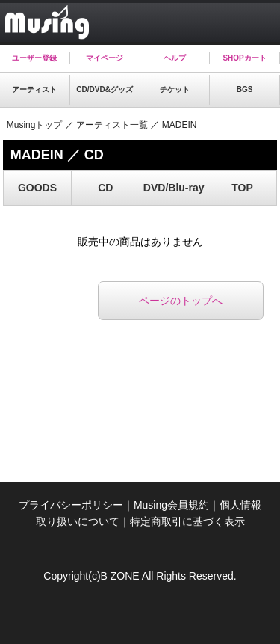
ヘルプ (175, 58)
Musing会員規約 (171, 505)
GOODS (37, 188)
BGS (245, 89)
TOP (242, 188)
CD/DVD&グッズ (105, 89)
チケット (175, 89)
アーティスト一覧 (112, 125)
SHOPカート (244, 58)
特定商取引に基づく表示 (187, 521)
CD (105, 188)
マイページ (105, 58)
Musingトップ (35, 125)
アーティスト (34, 89)
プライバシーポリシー (71, 505)
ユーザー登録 (34, 58)
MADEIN (180, 125)
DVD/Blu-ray (174, 188)
